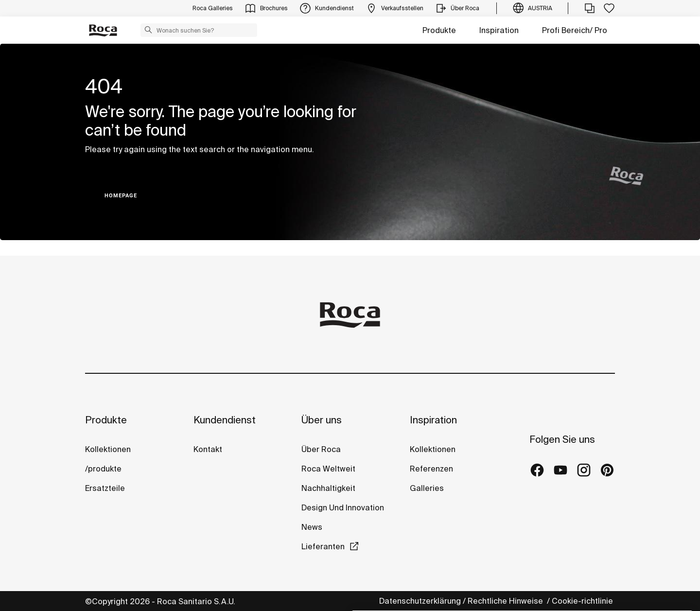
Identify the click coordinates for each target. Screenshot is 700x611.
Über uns (322, 420)
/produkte (103, 469)
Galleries (427, 488)
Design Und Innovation (343, 507)
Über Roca (321, 449)
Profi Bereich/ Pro (575, 30)
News (312, 527)
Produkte (439, 30)
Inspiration (499, 30)
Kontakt (208, 449)
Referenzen (431, 469)
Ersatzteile (105, 488)
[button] (148, 30)
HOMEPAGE (121, 196)
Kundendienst (225, 420)
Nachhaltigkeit (328, 488)
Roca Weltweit (328, 469)
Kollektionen (108, 449)
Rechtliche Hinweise (506, 601)
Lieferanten (323, 546)
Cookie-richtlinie (583, 601)
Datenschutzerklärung (420, 601)
